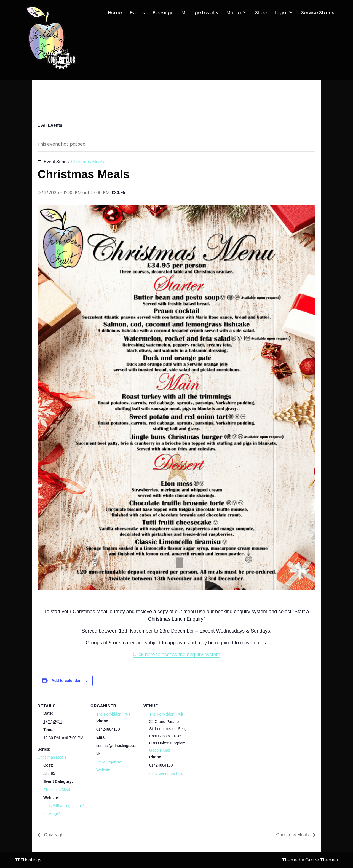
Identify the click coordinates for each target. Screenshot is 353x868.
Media (234, 12)
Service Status (318, 12)
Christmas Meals (52, 757)
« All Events (50, 125)
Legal (281, 12)
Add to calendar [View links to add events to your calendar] (66, 681)
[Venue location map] (225, 752)
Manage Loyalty (200, 12)
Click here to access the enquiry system (176, 655)
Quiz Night (54, 835)
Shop (261, 12)
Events (137, 12)
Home (115, 12)
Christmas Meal (57, 790)
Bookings (163, 12)
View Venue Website (167, 774)
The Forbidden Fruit (113, 714)
